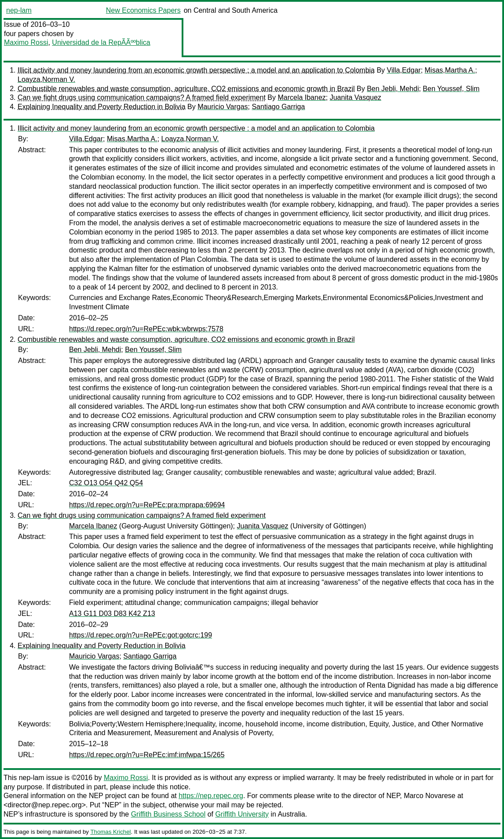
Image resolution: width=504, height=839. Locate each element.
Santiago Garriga (278, 107)
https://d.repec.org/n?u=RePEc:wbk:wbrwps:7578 (146, 329)
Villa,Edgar (404, 70)
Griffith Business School (168, 814)
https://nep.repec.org (211, 796)
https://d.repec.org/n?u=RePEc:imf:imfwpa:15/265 (147, 755)
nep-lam (19, 10)
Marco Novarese (429, 796)
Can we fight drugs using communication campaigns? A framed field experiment (142, 97)
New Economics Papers (143, 10)
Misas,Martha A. (450, 70)
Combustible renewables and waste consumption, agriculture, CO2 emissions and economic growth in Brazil (186, 89)
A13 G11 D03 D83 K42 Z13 (112, 614)
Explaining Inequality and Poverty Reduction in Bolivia (102, 107)
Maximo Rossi (26, 42)
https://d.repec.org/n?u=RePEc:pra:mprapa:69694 (147, 505)
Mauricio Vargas (223, 107)
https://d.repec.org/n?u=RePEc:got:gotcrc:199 (141, 635)
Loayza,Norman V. (46, 79)
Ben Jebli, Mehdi (393, 89)
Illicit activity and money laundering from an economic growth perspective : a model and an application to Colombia (196, 70)
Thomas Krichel (110, 832)
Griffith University (242, 814)
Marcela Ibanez (301, 97)
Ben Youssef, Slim (451, 89)
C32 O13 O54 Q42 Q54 (106, 483)
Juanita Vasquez (356, 97)
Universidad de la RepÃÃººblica (101, 42)
